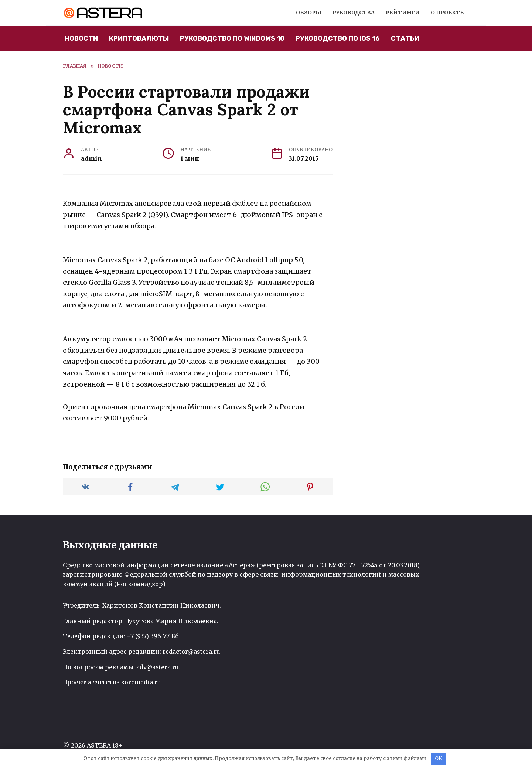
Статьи (405, 38)
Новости (81, 38)
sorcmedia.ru (141, 682)
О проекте (447, 13)
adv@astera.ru (158, 667)
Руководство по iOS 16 (338, 38)
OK (439, 758)
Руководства (354, 13)
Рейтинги (403, 13)
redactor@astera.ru (191, 652)
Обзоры (309, 13)
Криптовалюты (139, 38)
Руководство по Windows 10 (232, 38)
